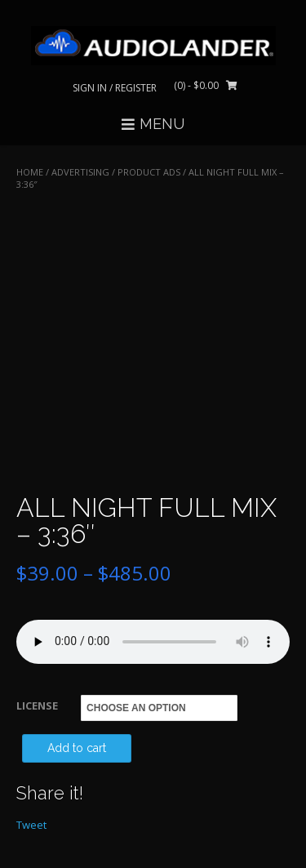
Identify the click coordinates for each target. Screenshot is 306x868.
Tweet (31, 825)
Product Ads (149, 172)
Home (30, 172)
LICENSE (37, 706)
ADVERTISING (80, 172)
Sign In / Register (115, 88)
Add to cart (77, 748)
